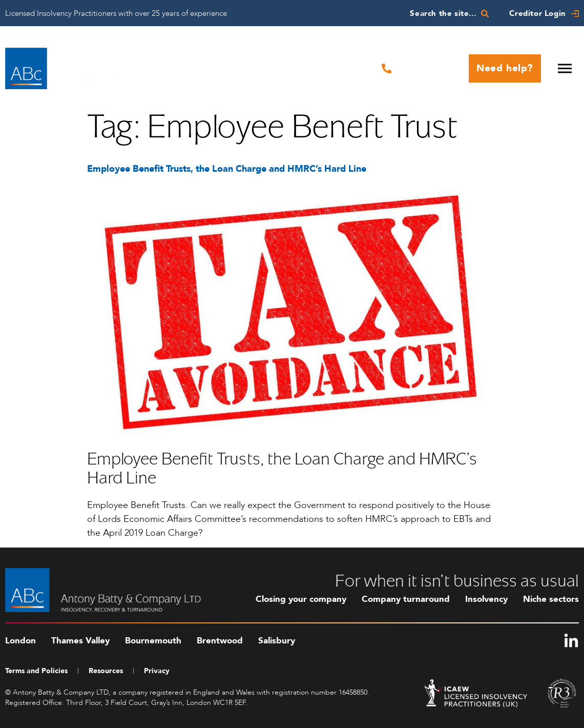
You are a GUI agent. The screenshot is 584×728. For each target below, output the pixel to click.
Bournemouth (153, 641)
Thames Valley (80, 641)
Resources (106, 671)
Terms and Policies (36, 671)
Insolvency (486, 599)
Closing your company (301, 599)
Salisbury (277, 641)
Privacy (157, 671)
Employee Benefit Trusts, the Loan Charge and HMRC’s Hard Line (227, 169)
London (20, 641)
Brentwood (220, 641)
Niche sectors (551, 599)
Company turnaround (406, 599)
